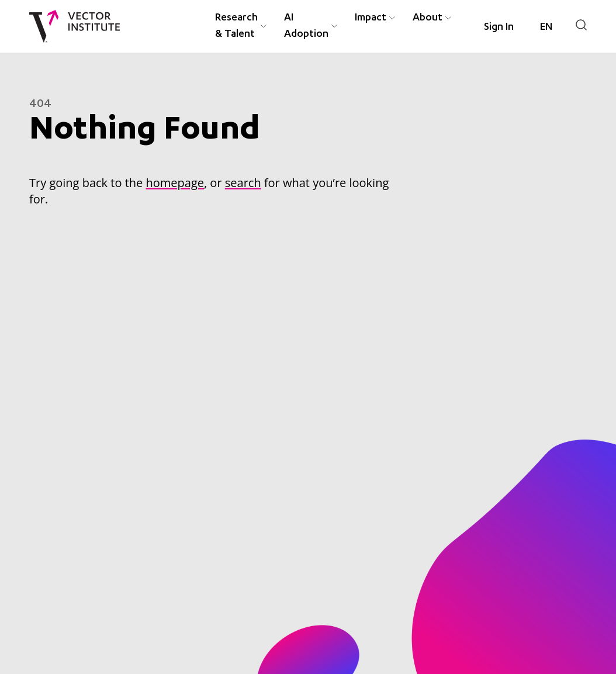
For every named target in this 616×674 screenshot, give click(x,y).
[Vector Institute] (75, 27)
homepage (174, 183)
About (428, 18)
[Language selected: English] (546, 27)
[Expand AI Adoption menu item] (334, 27)
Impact (371, 18)
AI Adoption (306, 26)
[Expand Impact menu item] (392, 18)
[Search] (581, 25)
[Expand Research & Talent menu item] (264, 27)
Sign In (499, 27)
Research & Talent (236, 26)
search (243, 183)
